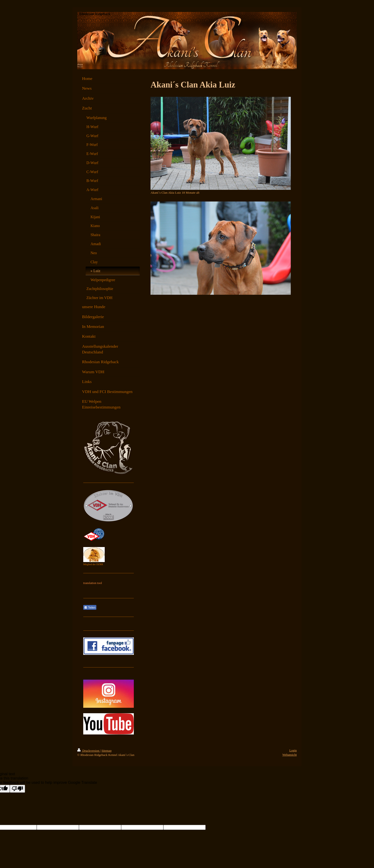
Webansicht (290, 755)
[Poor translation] (17, 789)
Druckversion (89, 751)
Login (293, 750)
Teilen (90, 608)
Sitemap (106, 751)
